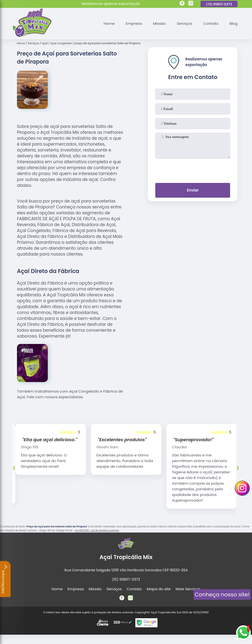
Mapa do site (159, 589)
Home (109, 23)
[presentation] (193, 170)
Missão (159, 23)
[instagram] (191, 4)
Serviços (185, 23)
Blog (234, 23)
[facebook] (182, 4)
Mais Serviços (188, 589)
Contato (211, 23)
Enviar (193, 190)
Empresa (134, 23)
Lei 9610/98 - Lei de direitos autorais (97, 530)
